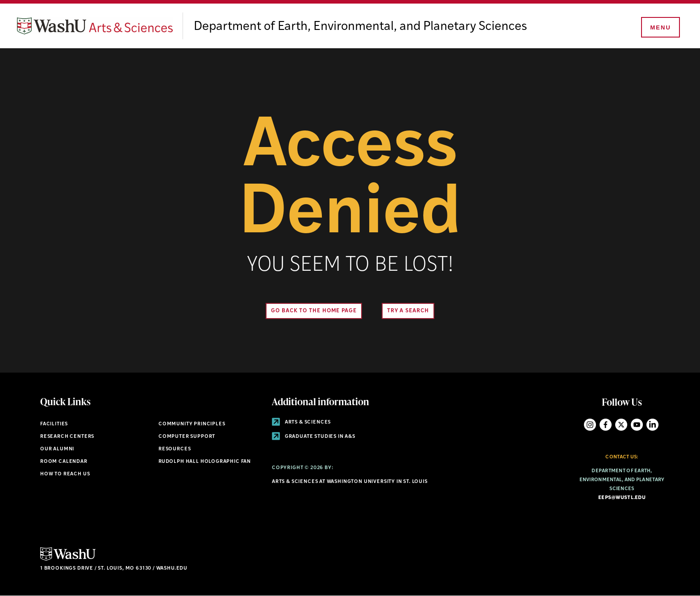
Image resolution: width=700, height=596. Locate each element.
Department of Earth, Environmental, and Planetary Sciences (360, 27)
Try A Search (408, 311)
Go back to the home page (314, 311)
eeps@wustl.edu (622, 498)
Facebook (606, 425)
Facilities (54, 424)
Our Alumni (57, 449)
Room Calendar (64, 462)
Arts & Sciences (301, 422)
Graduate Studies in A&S (314, 437)
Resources (175, 449)
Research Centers (67, 437)
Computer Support (187, 437)
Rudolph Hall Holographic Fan (205, 462)
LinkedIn (652, 425)
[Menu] (660, 28)
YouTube (637, 425)
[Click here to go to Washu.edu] (68, 560)
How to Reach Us (65, 474)
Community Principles (192, 424)
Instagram (590, 425)
